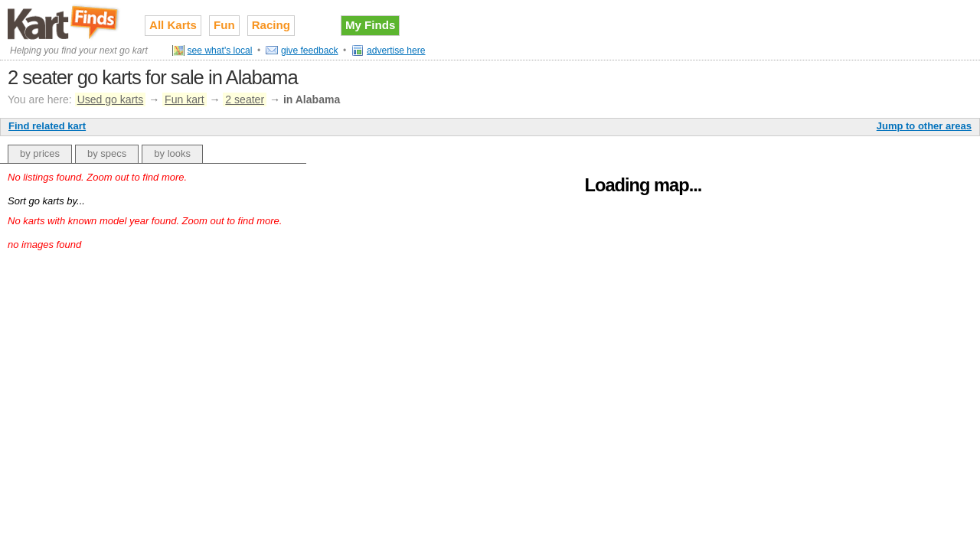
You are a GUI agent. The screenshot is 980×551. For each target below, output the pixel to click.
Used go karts (111, 99)
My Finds (370, 25)
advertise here (396, 51)
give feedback (310, 51)
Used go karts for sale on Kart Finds (65, 22)
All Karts (173, 25)
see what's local (220, 51)
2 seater (245, 99)
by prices (40, 153)
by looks (172, 153)
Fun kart (184, 99)
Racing (271, 25)
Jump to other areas (924, 126)
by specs (107, 153)
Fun (224, 25)
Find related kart (47, 126)
